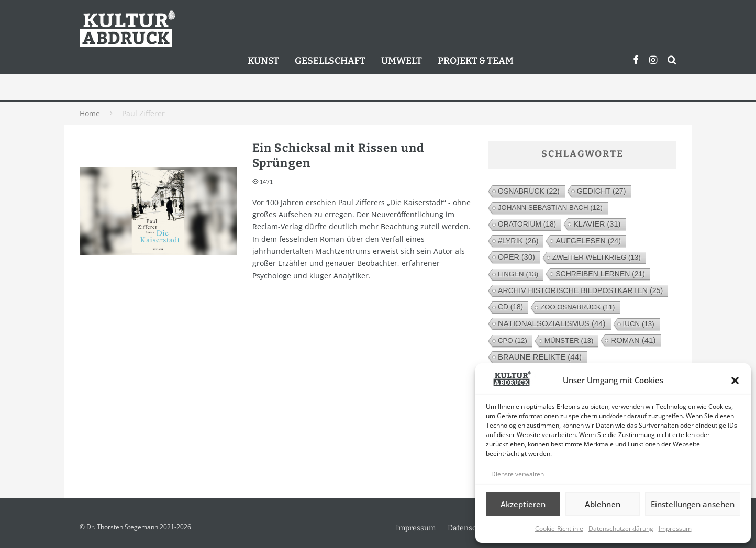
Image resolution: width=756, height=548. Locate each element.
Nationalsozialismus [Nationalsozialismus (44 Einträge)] (552, 323)
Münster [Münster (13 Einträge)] (569, 340)
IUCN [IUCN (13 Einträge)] (639, 324)
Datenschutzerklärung (621, 528)
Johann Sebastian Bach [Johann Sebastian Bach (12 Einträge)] (550, 208)
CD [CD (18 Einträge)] (510, 307)
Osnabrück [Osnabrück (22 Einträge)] (529, 191)
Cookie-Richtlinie (559, 528)
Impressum (675, 528)
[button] (735, 381)
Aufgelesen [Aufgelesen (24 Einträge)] (588, 241)
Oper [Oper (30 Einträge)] (516, 257)
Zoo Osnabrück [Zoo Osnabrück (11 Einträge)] (577, 307)
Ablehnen (603, 504)
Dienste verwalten (518, 474)
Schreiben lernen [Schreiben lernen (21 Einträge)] (600, 274)
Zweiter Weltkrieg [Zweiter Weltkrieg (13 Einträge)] (597, 257)
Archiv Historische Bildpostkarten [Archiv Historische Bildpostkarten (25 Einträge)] (580, 290)
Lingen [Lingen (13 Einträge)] (518, 274)
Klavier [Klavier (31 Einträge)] (597, 224)
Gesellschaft (330, 61)
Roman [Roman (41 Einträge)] (633, 340)
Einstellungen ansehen (693, 504)
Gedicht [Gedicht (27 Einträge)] (602, 191)
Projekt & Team (476, 61)
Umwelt (402, 61)
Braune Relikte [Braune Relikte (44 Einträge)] (540, 357)
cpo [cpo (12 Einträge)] (513, 340)
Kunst (263, 61)
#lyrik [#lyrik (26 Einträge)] (518, 241)
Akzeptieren (523, 504)
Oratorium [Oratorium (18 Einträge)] (527, 224)
